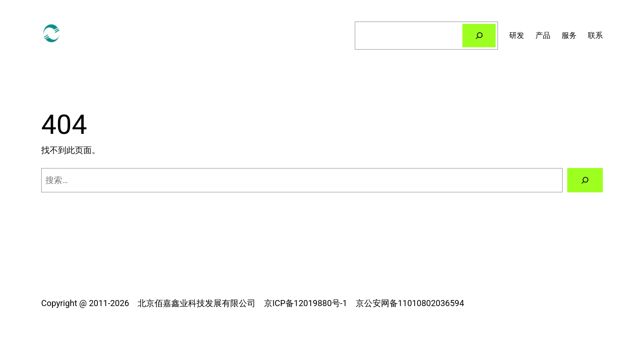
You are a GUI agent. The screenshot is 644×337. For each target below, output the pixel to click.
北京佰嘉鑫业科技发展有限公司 (197, 303)
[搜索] (479, 35)
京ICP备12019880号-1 (306, 303)
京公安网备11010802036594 (410, 303)
